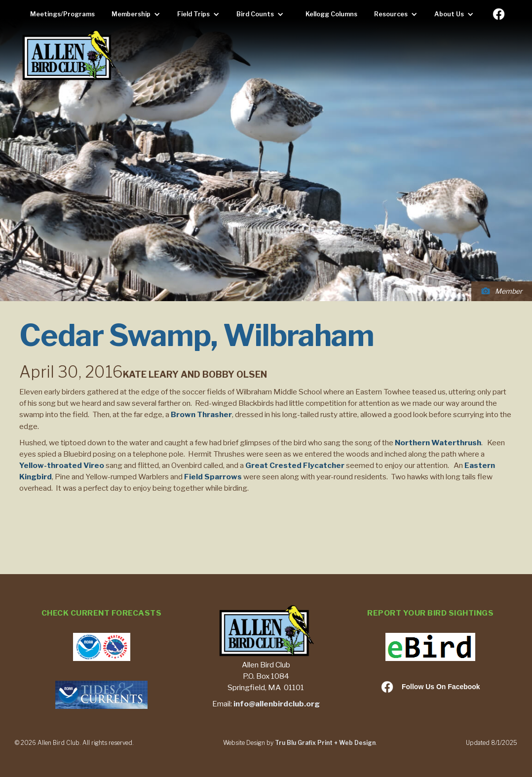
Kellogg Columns (331, 14)
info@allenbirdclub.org (277, 704)
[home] (69, 56)
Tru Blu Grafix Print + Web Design (325, 743)
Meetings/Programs (62, 14)
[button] (138, 14)
